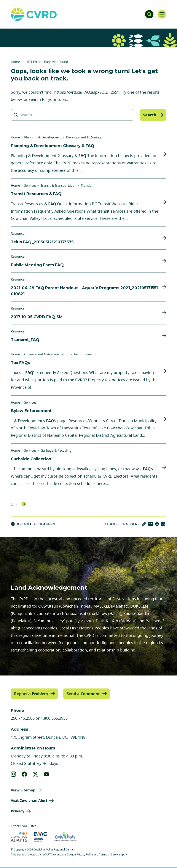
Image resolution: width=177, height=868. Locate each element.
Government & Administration (47, 354)
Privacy (18, 811)
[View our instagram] (14, 774)
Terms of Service (109, 854)
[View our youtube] (47, 774)
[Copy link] (144, 524)
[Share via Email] (151, 524)
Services (30, 185)
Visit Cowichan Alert (29, 800)
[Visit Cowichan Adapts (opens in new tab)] (19, 837)
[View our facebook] (25, 774)
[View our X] (36, 774)
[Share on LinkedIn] (163, 524)
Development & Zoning (83, 137)
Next (24, 504)
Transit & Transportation (59, 185)
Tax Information (86, 354)
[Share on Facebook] (157, 524)
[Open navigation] (162, 14)
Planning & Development (43, 137)
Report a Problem (33, 524)
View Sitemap (23, 790)
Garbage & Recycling (56, 450)
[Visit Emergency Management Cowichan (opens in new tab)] (41, 837)
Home (15, 62)
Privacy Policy (85, 854)
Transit (86, 185)
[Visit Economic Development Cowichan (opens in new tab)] (65, 837)
